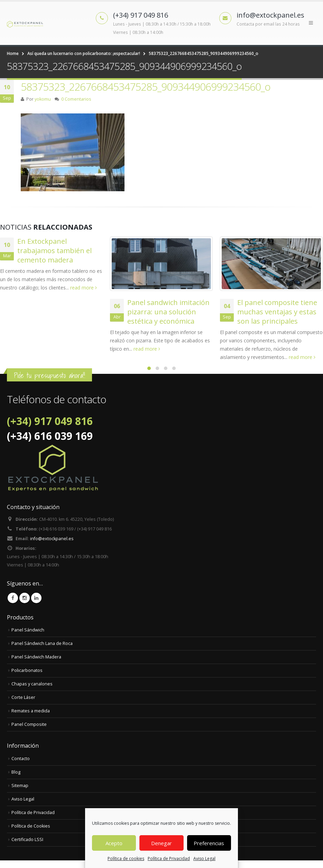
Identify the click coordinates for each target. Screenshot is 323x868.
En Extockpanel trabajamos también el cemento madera (54, 251)
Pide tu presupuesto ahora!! (49, 375)
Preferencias (209, 843)
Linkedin (36, 598)
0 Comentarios (76, 99)
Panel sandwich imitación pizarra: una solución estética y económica (168, 312)
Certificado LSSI (27, 839)
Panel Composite (29, 724)
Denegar (161, 843)
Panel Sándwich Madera (36, 657)
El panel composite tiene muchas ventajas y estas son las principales (277, 312)
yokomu (43, 99)
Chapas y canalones (32, 684)
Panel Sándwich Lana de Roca (42, 643)
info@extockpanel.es (52, 539)
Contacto (21, 759)
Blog (16, 772)
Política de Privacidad (169, 858)
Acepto (114, 843)
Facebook (13, 598)
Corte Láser (23, 697)
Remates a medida (31, 711)
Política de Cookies (31, 826)
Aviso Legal (204, 858)
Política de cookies (126, 858)
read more (84, 288)
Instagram (25, 598)
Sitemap (20, 786)
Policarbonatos (27, 670)
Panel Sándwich (28, 630)
